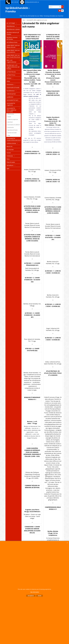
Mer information (35, 592)
